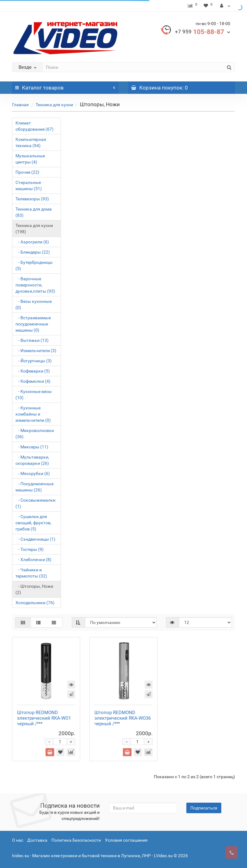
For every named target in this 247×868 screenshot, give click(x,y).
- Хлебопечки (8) (33, 560)
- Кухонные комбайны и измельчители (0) (33, 414)
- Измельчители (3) (36, 351)
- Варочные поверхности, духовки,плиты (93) (35, 285)
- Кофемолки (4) (33, 381)
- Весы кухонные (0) (34, 304)
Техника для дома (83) (34, 212)
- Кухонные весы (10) (34, 395)
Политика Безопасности (76, 840)
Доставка (37, 840)
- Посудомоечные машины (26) (35, 487)
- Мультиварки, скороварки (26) (32, 460)
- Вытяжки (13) (32, 340)
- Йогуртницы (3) (34, 361)
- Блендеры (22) (33, 252)
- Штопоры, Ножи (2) (34, 589)
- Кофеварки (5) (33, 371)
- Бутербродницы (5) (34, 265)
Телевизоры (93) (32, 199)
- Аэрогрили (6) (32, 242)
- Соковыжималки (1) (35, 503)
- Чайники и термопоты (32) (31, 573)
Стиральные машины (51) (29, 185)
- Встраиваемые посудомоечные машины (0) (33, 324)
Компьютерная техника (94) (31, 142)
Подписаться (204, 808)
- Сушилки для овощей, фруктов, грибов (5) (33, 523)
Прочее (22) (27, 172)
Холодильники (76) (35, 603)
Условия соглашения (126, 840)
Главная (20, 105)
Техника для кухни (54, 105)
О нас (18, 840)
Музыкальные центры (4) (30, 159)
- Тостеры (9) (30, 549)
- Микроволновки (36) (35, 434)
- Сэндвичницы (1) (35, 539)
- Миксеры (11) (32, 447)
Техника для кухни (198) (34, 229)
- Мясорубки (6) (33, 473)
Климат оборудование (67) (35, 126)
